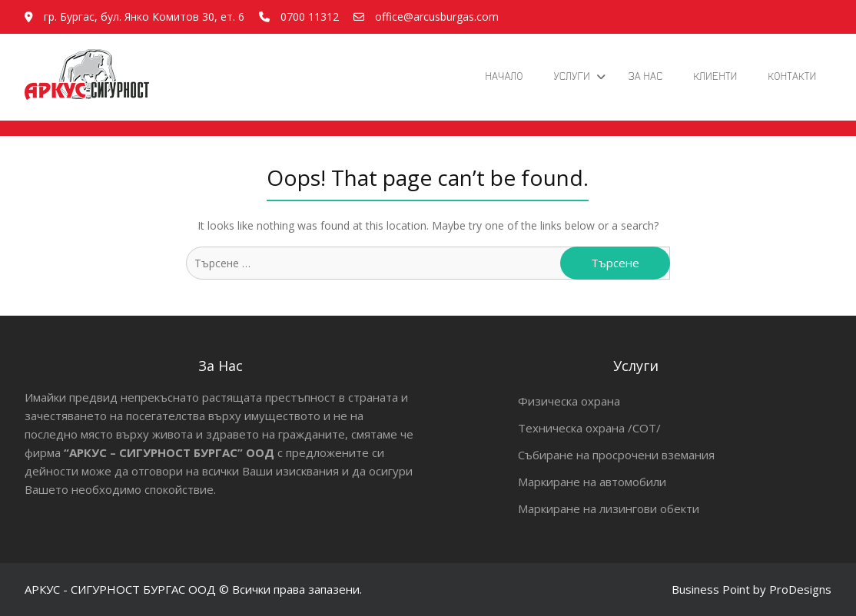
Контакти (792, 76)
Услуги (571, 76)
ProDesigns (800, 589)
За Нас (645, 76)
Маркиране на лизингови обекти (609, 508)
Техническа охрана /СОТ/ (589, 428)
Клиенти (715, 76)
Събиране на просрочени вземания (616, 455)
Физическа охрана (569, 401)
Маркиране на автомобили (592, 482)
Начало (504, 76)
